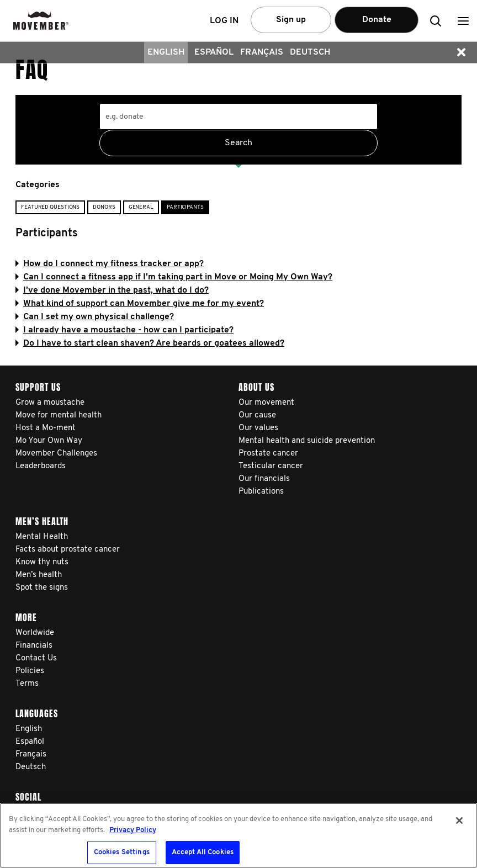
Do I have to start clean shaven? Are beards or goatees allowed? (150, 343)
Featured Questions (50, 207)
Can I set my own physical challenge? (95, 317)
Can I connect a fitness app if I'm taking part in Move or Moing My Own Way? (174, 277)
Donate (377, 20)
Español (214, 52)
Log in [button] (224, 21)
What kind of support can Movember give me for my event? (140, 304)
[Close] (459, 821)
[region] (239, 835)
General (141, 207)
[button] (463, 21)
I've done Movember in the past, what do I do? (112, 290)
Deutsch (310, 52)
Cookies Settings (122, 852)
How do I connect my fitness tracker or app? (110, 264)
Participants (185, 207)
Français (262, 52)
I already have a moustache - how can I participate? (124, 330)
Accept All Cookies (203, 852)
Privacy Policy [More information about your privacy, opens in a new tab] (133, 830)
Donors (104, 207)
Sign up (291, 20)
